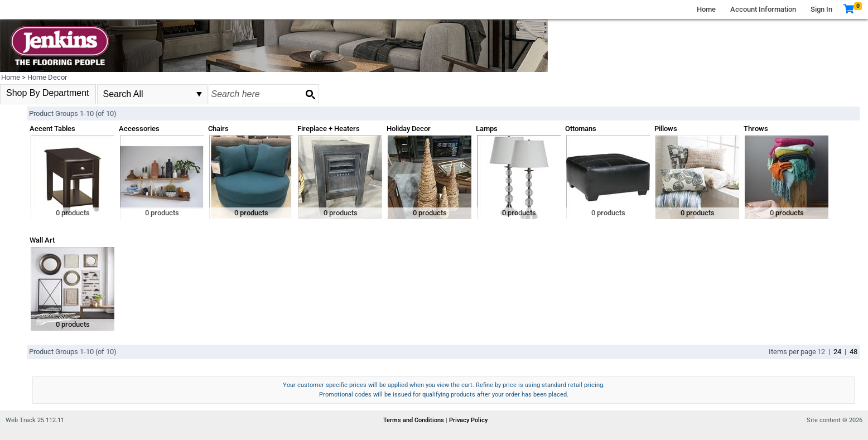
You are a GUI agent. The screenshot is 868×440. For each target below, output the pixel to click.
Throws (756, 129)
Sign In (821, 9)
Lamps (487, 129)
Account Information (763, 9)
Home (706, 9)
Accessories (139, 129)
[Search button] (310, 94)
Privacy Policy (468, 420)
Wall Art (42, 240)
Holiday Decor (409, 129)
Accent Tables (52, 129)
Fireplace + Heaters (329, 129)
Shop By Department (48, 93)
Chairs (218, 129)
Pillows (666, 129)
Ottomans (581, 129)
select (199, 94)
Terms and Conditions (414, 420)
